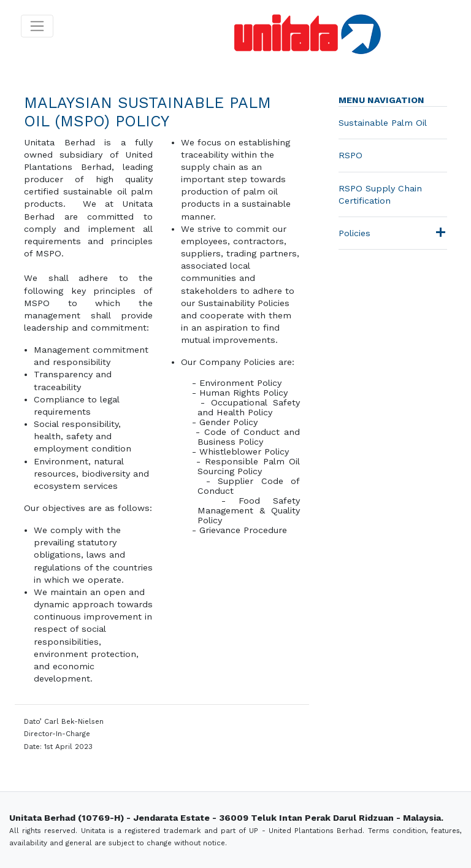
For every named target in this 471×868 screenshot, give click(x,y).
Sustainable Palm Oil (383, 123)
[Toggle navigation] (37, 26)
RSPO (350, 155)
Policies (354, 233)
